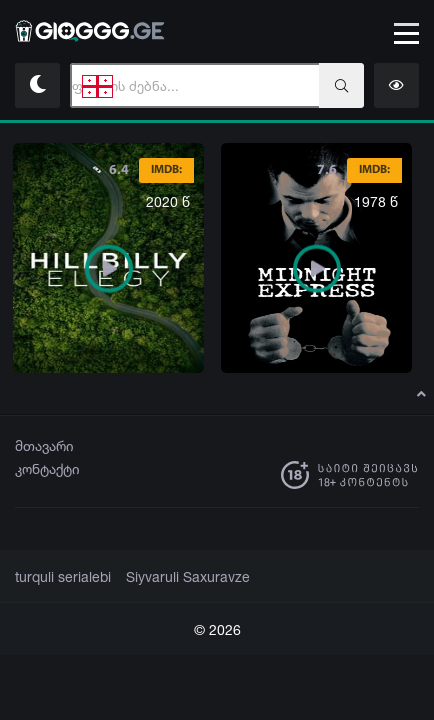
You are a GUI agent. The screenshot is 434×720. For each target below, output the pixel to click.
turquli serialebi (59, 577)
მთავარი (44, 445)
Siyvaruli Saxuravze (175, 577)
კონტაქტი (47, 468)
